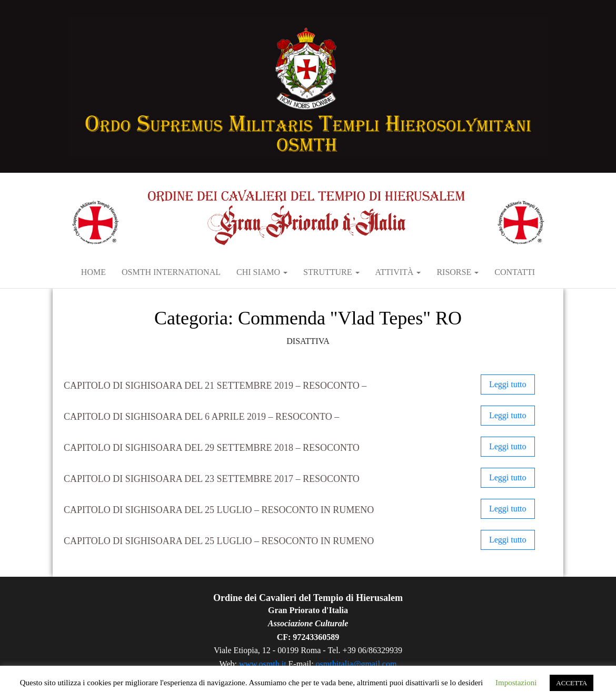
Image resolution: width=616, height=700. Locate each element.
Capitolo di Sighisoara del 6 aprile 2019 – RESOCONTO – (201, 417)
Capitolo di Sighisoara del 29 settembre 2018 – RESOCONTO (212, 448)
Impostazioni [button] (516, 683)
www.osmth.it (263, 664)
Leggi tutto (508, 384)
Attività (398, 272)
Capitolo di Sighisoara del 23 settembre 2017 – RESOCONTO (212, 479)
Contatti (515, 272)
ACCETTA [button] (572, 683)
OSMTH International (171, 272)
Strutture (331, 272)
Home (93, 272)
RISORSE (458, 272)
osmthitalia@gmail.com (356, 664)
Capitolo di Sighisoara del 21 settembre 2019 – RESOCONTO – (215, 386)
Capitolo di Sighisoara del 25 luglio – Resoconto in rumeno (219, 510)
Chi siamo (262, 272)
